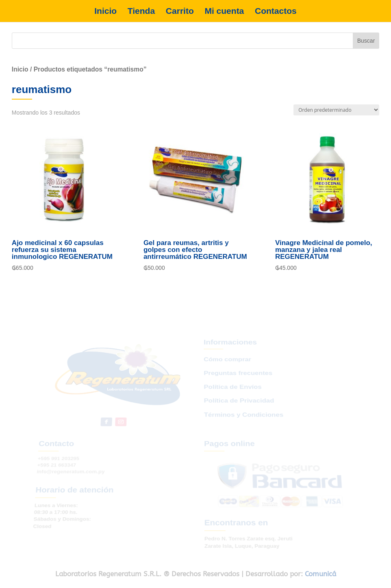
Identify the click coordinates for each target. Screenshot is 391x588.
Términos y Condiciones (244, 418)
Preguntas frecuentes (237, 380)
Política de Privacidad (239, 405)
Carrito (180, 11)
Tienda (141, 11)
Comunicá (320, 574)
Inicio (105, 11)
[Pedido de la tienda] (336, 110)
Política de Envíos (232, 393)
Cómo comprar (227, 368)
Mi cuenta (224, 11)
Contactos (276, 11)
